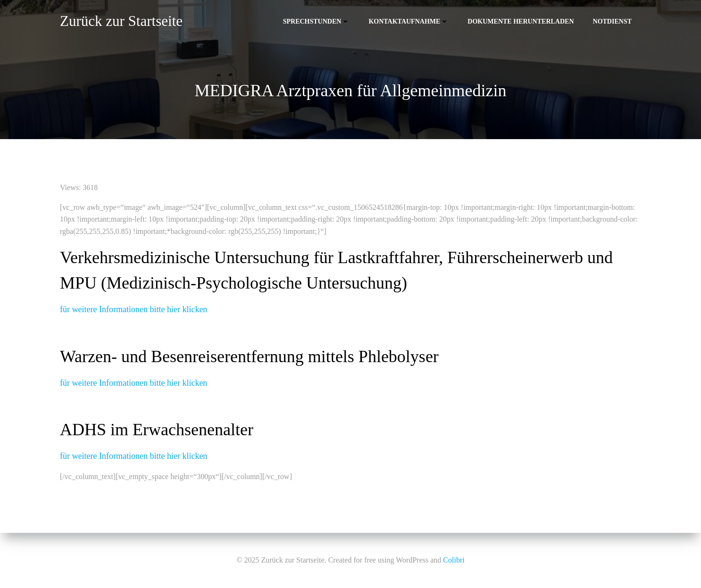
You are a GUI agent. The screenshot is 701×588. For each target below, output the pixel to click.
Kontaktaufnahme (409, 21)
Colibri (454, 560)
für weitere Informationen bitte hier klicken (134, 309)
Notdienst (612, 21)
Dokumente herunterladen (521, 21)
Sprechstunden (317, 21)
